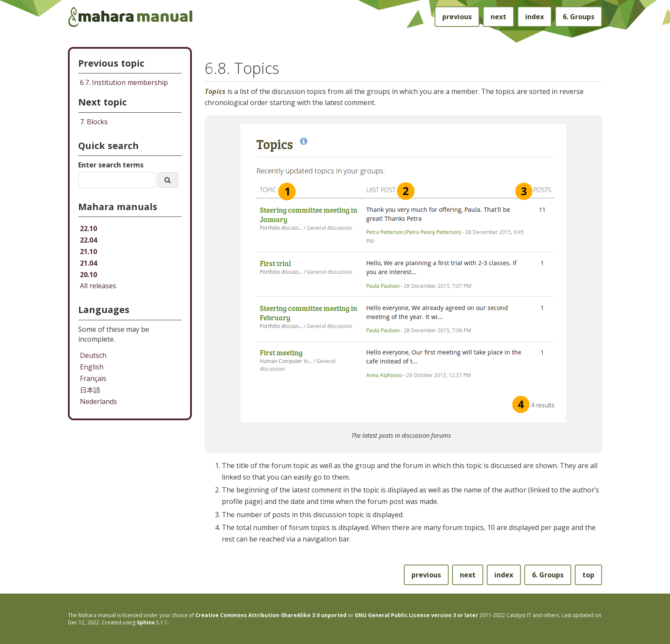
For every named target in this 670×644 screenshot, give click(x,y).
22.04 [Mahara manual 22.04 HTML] (88, 240)
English (92, 367)
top (588, 575)
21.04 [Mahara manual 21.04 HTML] (88, 263)
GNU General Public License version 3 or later (416, 615)
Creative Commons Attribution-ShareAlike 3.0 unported (271, 615)
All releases (98, 286)
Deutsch (93, 355)
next (498, 17)
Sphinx (146, 622)
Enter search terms (111, 165)
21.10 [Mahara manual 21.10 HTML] (88, 252)
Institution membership (124, 82)
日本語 (90, 390)
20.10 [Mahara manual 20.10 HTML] (88, 275)
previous (457, 17)
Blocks (94, 122)
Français (93, 378)
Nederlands (98, 401)
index (535, 17)
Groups (579, 17)
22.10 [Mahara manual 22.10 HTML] (88, 228)
